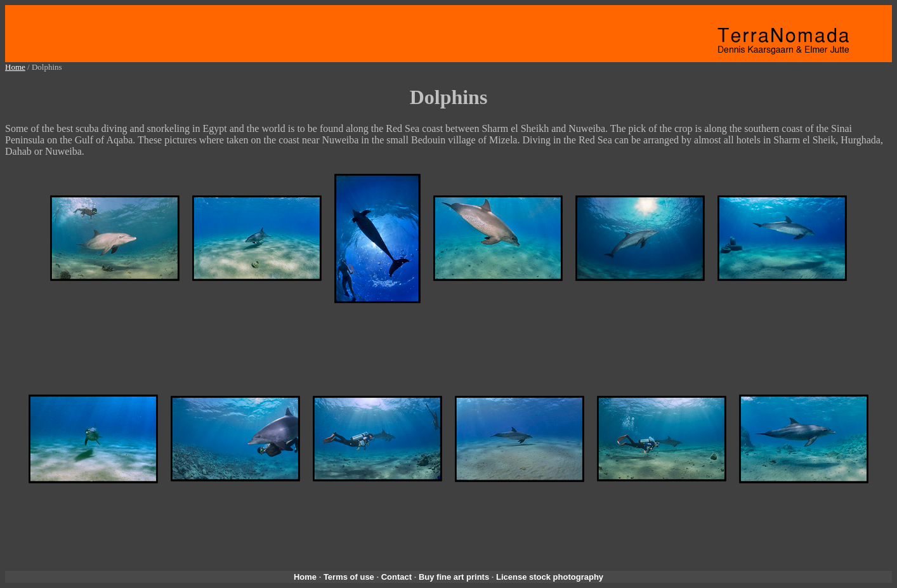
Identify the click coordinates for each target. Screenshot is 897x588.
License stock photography (550, 577)
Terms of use (349, 577)
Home (15, 67)
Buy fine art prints (454, 577)
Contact (396, 577)
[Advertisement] (448, 348)
